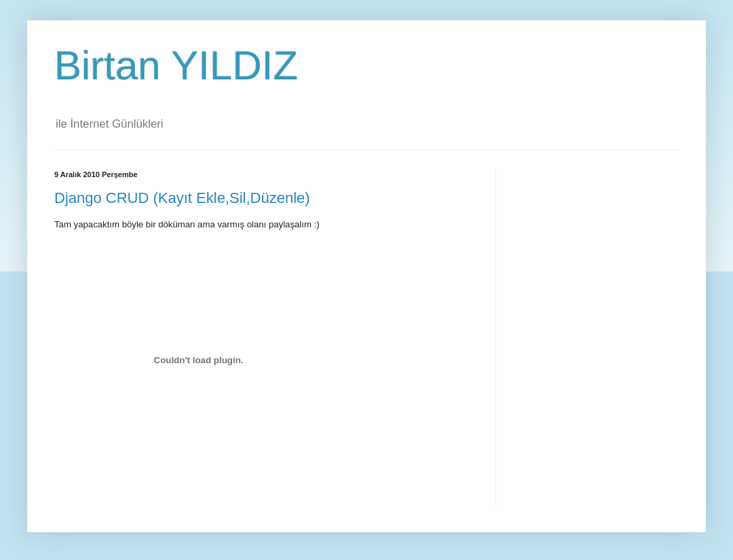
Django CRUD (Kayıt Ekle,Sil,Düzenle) (182, 198)
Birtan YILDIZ (176, 66)
